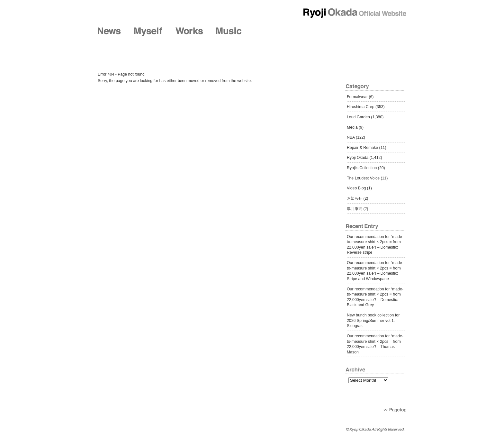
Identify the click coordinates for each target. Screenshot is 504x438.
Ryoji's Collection (362, 168)
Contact (390, 32)
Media (352, 127)
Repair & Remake (362, 148)
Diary (348, 32)
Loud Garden (358, 117)
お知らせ (355, 198)
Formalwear (357, 97)
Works (189, 32)
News (109, 32)
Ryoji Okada (358, 158)
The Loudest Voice (363, 178)
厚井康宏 (355, 209)
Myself (148, 32)
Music (229, 32)
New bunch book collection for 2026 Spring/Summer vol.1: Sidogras (373, 320)
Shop (266, 32)
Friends (306, 32)
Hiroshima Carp (361, 107)
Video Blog (356, 188)
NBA (351, 137)
